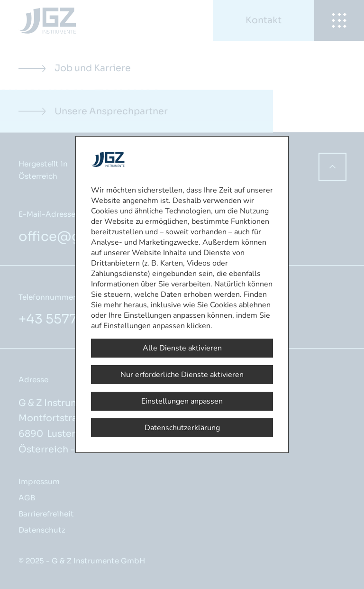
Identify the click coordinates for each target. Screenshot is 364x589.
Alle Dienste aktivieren (182, 348)
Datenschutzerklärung (182, 428)
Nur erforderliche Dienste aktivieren (182, 375)
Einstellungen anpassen (182, 401)
